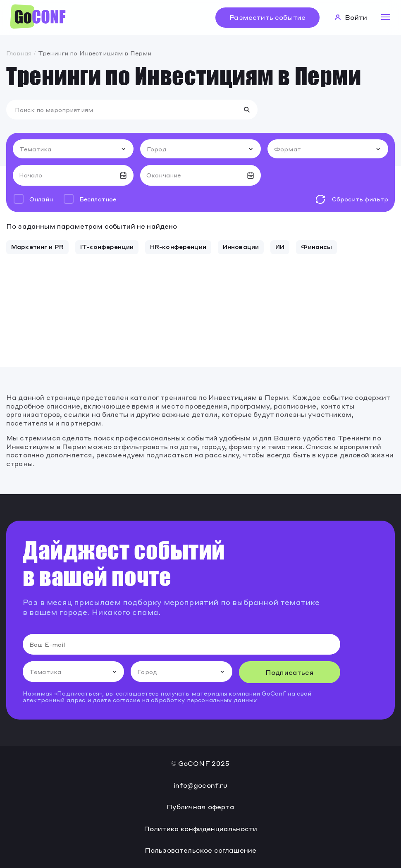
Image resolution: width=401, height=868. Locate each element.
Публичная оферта (200, 807)
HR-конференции (178, 246)
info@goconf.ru (201, 785)
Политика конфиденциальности (200, 829)
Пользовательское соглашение (200, 850)
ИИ (280, 246)
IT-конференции (107, 246)
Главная (19, 53)
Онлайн (41, 199)
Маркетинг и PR (37, 246)
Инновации (241, 246)
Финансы (316, 246)
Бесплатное (98, 199)
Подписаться (290, 672)
